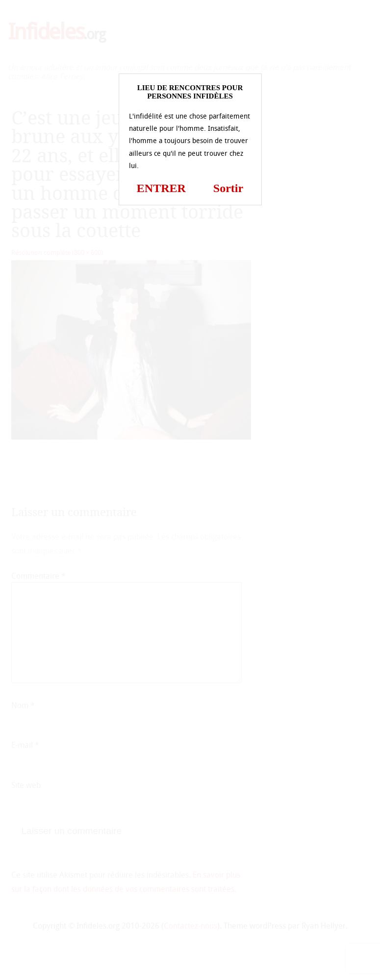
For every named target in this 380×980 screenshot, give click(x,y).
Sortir (228, 188)
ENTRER (161, 188)
